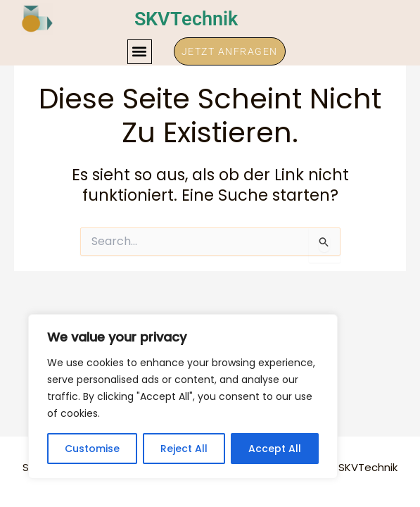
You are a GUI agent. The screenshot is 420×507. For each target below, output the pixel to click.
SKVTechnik (188, 19)
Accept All (275, 449)
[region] (183, 396)
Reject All (184, 449)
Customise (92, 449)
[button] (140, 52)
